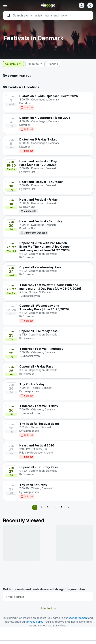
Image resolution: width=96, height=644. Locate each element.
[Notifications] (90, 5)
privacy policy (35, 622)
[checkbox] (53, 64)
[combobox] (13, 64)
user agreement (78, 618)
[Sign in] (82, 5)
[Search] (48, 15)
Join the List (48, 608)
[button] (18, 5)
